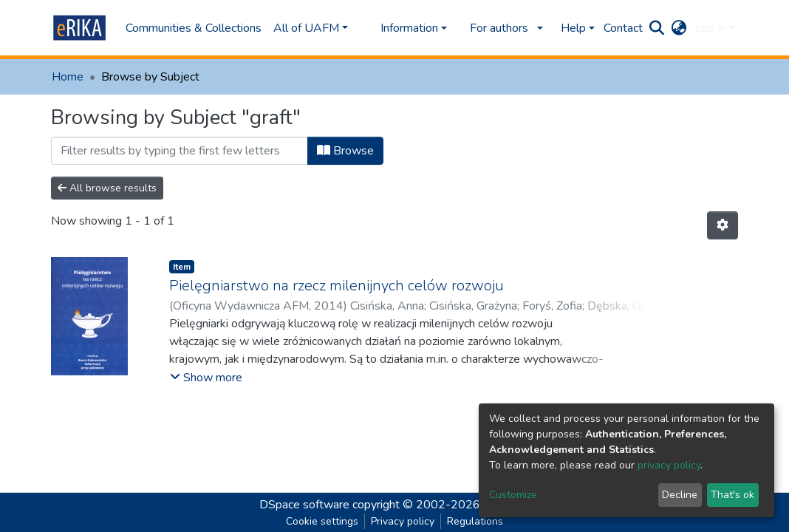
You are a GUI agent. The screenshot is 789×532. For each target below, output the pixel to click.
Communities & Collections (194, 28)
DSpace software (304, 505)
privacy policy (669, 465)
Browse (345, 151)
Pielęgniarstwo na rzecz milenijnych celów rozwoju (337, 286)
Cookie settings (322, 521)
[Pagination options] (723, 225)
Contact (623, 28)
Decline (680, 495)
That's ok (732, 495)
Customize (513, 495)
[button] (679, 28)
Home (68, 77)
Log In (710, 28)
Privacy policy (403, 521)
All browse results (107, 188)
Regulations (475, 521)
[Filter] (180, 151)
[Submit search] (657, 28)
